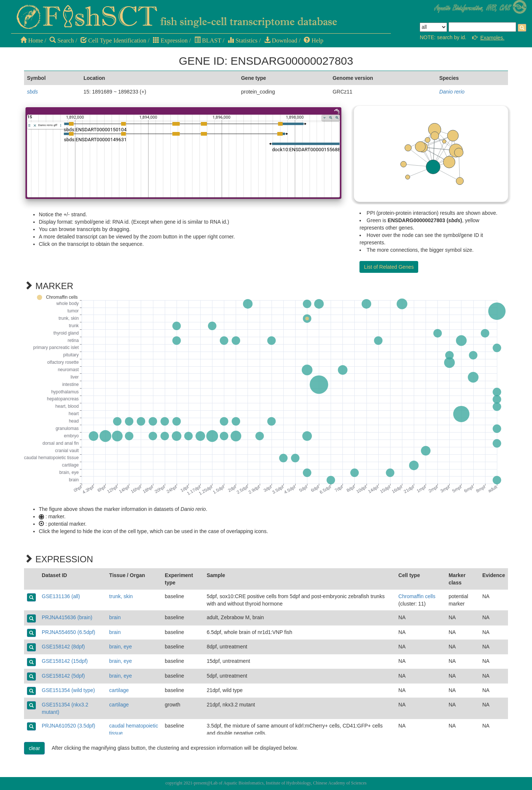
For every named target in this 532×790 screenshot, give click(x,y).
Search (62, 40)
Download (281, 40)
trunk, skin (121, 596)
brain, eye (121, 647)
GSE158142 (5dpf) (63, 676)
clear (34, 748)
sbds (33, 92)
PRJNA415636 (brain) (67, 617)
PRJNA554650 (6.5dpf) (69, 632)
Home (32, 40)
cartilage (119, 690)
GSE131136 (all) (61, 596)
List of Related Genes (389, 267)
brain (115, 617)
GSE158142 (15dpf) (65, 661)
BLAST (208, 40)
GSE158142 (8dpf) (63, 647)
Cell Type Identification (113, 40)
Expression (170, 40)
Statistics (243, 40)
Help (313, 40)
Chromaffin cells (417, 596)
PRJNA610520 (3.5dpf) (69, 726)
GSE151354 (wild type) (68, 690)
